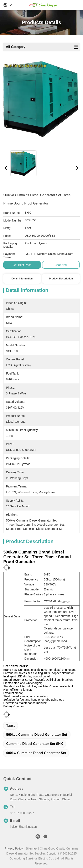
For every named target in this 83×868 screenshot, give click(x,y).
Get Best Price (22, 265)
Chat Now (61, 265)
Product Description (61, 279)
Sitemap (31, 848)
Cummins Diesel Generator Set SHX (35, 744)
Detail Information (22, 279)
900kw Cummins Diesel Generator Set (36, 753)
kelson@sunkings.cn (23, 827)
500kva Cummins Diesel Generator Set (37, 735)
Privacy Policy (14, 848)
